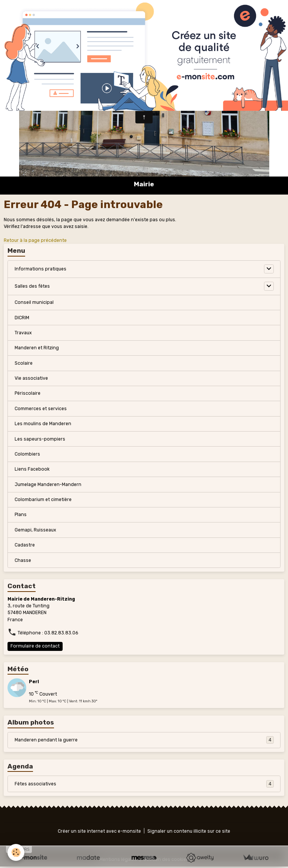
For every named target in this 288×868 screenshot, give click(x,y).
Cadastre (25, 545)
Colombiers (27, 454)
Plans (21, 515)
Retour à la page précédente (35, 240)
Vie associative (31, 378)
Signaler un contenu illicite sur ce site (189, 831)
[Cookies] (16, 852)
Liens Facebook (32, 469)
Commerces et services (41, 409)
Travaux (23, 333)
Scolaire (24, 363)
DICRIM (22, 318)
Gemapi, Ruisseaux (35, 530)
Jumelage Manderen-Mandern (48, 485)
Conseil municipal (34, 302)
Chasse (23, 560)
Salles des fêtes (32, 286)
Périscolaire (28, 393)
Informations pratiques (40, 269)
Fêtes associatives (144, 784)
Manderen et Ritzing (37, 348)
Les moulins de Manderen (43, 424)
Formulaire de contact (35, 646)
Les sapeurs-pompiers (40, 439)
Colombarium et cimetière (43, 500)
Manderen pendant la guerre (144, 740)
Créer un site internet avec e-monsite (99, 831)
